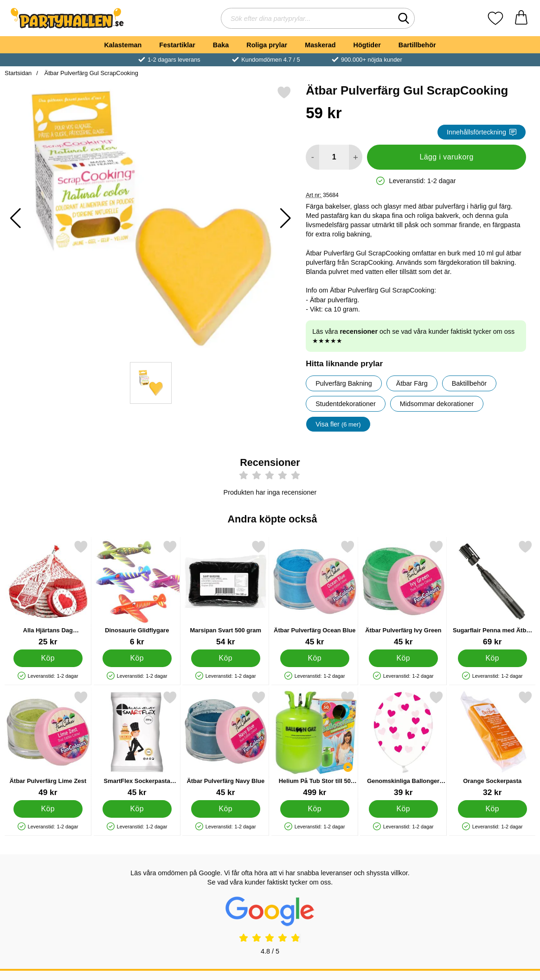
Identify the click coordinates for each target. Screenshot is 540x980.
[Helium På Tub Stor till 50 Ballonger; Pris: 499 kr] (315, 744)
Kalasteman (123, 45)
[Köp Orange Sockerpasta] (492, 809)
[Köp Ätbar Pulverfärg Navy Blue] (226, 809)
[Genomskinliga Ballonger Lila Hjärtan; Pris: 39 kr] (403, 744)
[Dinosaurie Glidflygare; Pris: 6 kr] (137, 593)
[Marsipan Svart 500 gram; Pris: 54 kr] (226, 593)
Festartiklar (177, 45)
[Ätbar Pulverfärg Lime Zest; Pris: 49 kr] (48, 744)
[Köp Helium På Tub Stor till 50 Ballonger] (314, 809)
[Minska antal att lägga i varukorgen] (312, 157)
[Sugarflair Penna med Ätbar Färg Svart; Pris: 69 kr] (492, 593)
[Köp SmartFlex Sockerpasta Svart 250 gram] (137, 809)
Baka (221, 45)
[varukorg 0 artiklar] (521, 18)
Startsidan (18, 73)
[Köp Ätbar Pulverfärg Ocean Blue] (314, 658)
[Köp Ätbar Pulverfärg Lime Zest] (48, 809)
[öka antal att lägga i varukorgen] (356, 157)
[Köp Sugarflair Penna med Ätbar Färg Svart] (492, 658)
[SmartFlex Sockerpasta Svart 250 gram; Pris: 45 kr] (137, 744)
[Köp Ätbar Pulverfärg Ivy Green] (403, 658)
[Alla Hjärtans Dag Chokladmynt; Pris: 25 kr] (48, 593)
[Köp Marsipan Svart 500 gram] (226, 658)
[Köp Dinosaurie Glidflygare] (137, 658)
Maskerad (320, 45)
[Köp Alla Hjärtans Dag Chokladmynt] (48, 658)
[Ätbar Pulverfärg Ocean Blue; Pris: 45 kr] (315, 593)
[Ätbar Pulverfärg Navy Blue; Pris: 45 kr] (226, 744)
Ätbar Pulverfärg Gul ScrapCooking (90, 73)
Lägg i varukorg (446, 157)
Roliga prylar (267, 45)
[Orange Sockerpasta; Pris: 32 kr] (492, 744)
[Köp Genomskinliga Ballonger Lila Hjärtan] (403, 809)
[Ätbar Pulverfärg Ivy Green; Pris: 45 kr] (403, 593)
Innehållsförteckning (482, 132)
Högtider (367, 45)
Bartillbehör (417, 45)
